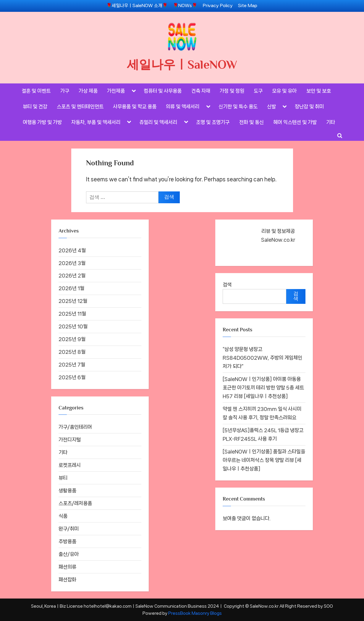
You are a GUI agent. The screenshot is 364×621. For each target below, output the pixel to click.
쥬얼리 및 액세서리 (158, 122)
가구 (65, 91)
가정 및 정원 (232, 91)
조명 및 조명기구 (213, 122)
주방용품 (67, 541)
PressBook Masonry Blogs (195, 613)
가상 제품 (88, 91)
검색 (227, 285)
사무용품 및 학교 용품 (135, 107)
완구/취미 (69, 529)
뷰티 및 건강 (35, 107)
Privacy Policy (218, 6)
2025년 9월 (72, 339)
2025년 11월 (72, 314)
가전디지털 (70, 440)
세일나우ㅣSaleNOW (182, 64)
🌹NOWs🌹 (185, 6)
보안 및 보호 (319, 91)
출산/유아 (69, 554)
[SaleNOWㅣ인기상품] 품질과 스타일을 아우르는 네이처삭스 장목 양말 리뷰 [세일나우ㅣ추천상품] (264, 460)
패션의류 (67, 567)
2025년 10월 (73, 326)
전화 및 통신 (251, 122)
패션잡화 (67, 580)
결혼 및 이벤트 (36, 91)
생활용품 (67, 491)
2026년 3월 (72, 263)
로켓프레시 (70, 465)
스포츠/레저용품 (75, 503)
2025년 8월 (72, 352)
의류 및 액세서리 (183, 107)
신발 (271, 107)
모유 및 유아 (284, 91)
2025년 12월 (73, 301)
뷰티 (63, 478)
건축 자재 (201, 91)
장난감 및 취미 (309, 107)
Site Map (248, 6)
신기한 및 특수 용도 (238, 107)
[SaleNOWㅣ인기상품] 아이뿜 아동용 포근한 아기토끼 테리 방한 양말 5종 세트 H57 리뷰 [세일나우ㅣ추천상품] (263, 388)
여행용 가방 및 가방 (42, 122)
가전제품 (116, 91)
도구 (258, 91)
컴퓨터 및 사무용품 (163, 91)
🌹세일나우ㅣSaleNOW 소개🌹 (137, 6)
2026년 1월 (71, 288)
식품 (63, 516)
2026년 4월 (72, 250)
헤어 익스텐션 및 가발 (295, 122)
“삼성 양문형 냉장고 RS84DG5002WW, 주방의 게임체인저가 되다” (262, 358)
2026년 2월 (72, 275)
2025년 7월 (72, 364)
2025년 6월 (72, 377)
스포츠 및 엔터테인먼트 (80, 107)
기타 (331, 122)
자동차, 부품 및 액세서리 (96, 122)
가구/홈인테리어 (75, 427)
